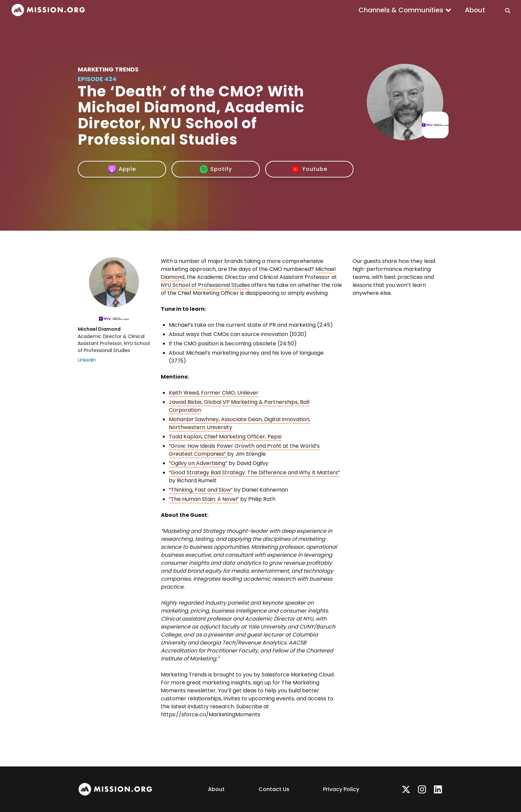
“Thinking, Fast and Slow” (201, 490)
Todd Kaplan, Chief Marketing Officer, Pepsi (225, 437)
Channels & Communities (401, 10)
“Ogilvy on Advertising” (198, 463)
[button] (405, 10)
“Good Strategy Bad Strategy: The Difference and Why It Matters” (254, 472)
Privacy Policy (341, 789)
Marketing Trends (108, 69)
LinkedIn (87, 360)
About (475, 10)
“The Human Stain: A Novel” (204, 499)
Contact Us (274, 789)
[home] (48, 10)
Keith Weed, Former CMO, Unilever (214, 393)
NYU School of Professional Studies (205, 285)
